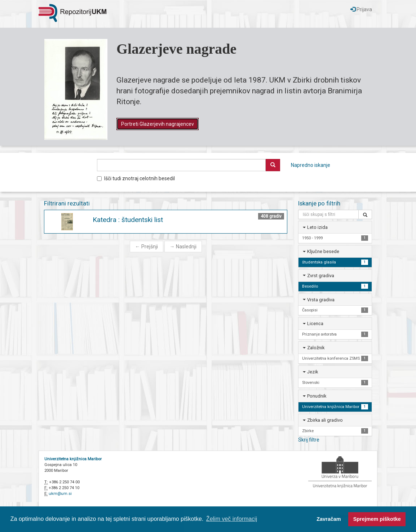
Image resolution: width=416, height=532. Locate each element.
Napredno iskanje (311, 165)
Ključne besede (323, 251)
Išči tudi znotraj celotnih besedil (136, 178)
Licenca (315, 323)
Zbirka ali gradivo (325, 420)
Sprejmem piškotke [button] (377, 519)
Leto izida (317, 227)
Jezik (313, 372)
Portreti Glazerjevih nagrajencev (158, 124)
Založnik (316, 348)
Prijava (361, 9)
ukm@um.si (60, 494)
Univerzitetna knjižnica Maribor (73, 459)
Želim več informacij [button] (232, 519)
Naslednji (183, 247)
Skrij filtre (309, 440)
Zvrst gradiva (321, 276)
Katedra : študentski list (128, 220)
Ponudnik (317, 396)
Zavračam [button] (329, 519)
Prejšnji (147, 247)
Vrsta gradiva (321, 300)
